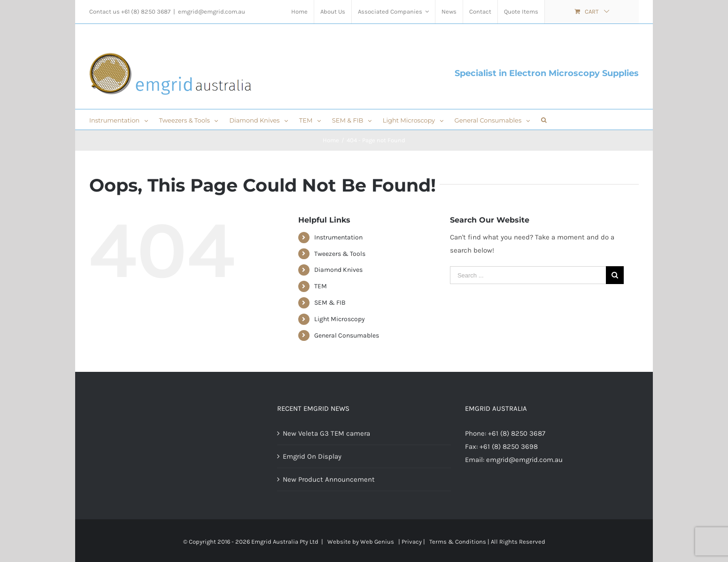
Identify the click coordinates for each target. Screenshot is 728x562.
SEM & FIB (330, 303)
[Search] (544, 119)
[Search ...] (528, 275)
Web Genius (377, 542)
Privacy (412, 542)
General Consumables (347, 335)
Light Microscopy (340, 319)
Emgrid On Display (312, 456)
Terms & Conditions (458, 542)
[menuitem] (299, 12)
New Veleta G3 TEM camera (326, 433)
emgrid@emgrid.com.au (212, 12)
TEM (321, 286)
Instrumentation (338, 237)
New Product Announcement (329, 479)
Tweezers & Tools (340, 254)
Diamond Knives (338, 270)
